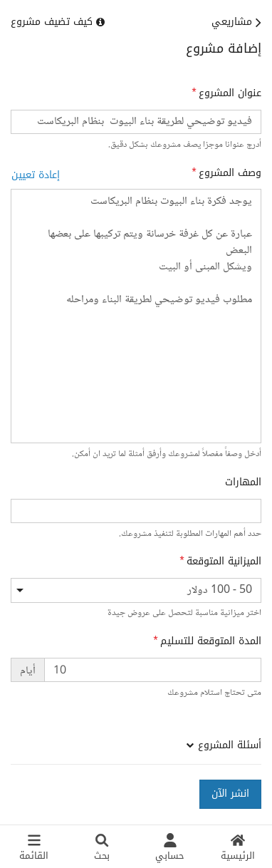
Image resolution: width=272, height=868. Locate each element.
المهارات (243, 482)
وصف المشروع (230, 173)
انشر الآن (230, 794)
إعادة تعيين (36, 175)
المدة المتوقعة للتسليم (211, 641)
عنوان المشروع (230, 93)
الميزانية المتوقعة (224, 562)
